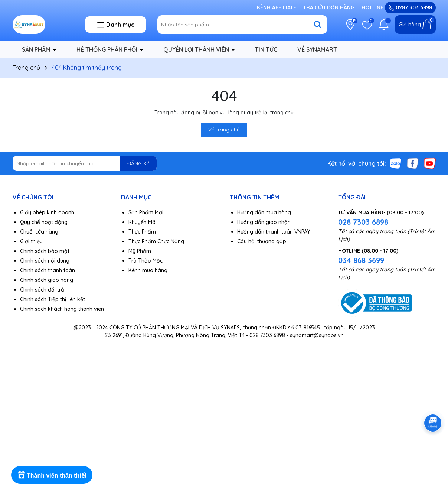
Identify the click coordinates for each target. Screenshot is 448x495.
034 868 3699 (361, 260)
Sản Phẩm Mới (146, 212)
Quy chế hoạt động (44, 222)
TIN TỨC (266, 49)
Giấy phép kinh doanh (47, 212)
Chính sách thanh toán (48, 270)
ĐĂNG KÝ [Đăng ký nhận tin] (138, 163)
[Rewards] (52, 475)
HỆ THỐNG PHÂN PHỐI (108, 49)
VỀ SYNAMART (317, 49)
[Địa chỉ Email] (85, 163)
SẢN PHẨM (37, 49)
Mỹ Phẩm (140, 251)
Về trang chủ (224, 130)
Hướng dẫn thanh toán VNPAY (274, 232)
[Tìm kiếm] (318, 25)
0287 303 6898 (410, 7)
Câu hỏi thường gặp (262, 241)
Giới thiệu (31, 241)
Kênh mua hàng (148, 270)
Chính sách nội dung (45, 261)
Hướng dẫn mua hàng (264, 212)
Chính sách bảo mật (45, 251)
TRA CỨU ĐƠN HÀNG (329, 7)
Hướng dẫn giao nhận (264, 222)
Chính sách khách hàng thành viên (62, 309)
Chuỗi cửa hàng (39, 232)
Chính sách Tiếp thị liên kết (53, 299)
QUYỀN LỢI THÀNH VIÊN (197, 49)
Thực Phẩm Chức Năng (156, 241)
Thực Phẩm (142, 232)
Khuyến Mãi (143, 222)
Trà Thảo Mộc (145, 261)
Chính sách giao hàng (47, 280)
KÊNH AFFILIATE (277, 7)
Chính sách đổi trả (42, 290)
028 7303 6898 (363, 222)
